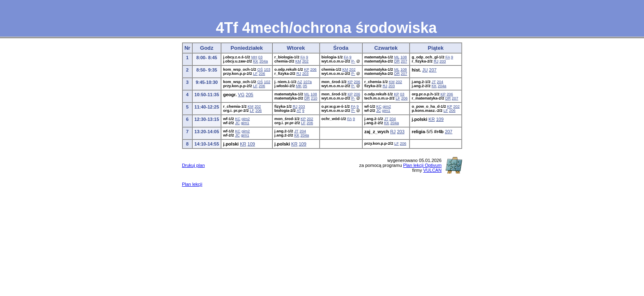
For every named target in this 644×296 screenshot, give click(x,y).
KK (255, 61)
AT (299, 111)
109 (440, 119)
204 (440, 82)
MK (299, 86)
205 (249, 95)
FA (302, 57)
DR (397, 61)
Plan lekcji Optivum (423, 165)
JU (425, 70)
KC (379, 106)
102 (267, 82)
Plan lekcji (192, 184)
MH (254, 57)
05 (305, 86)
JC (378, 111)
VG (241, 95)
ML (397, 57)
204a (263, 61)
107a (307, 82)
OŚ (260, 69)
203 (443, 61)
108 (404, 57)
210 (314, 98)
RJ (436, 61)
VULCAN (432, 170)
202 (306, 61)
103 (267, 69)
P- (353, 61)
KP (306, 69)
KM (298, 61)
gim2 (387, 106)
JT (434, 82)
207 (404, 61)
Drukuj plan (193, 165)
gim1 (386, 111)
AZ (300, 82)
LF (255, 74)
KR (431, 119)
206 (262, 74)
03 (260, 57)
